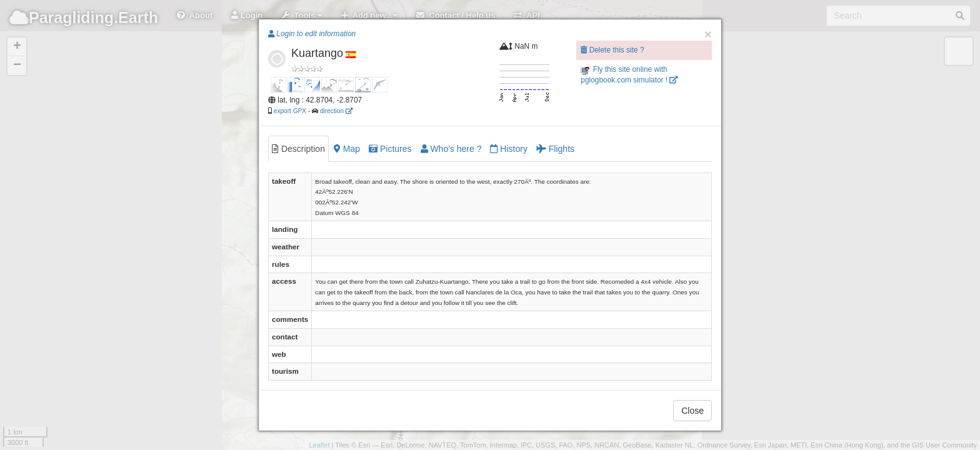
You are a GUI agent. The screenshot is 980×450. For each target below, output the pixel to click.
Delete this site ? (612, 50)
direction (336, 111)
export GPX (290, 111)
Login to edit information (312, 34)
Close (692, 411)
